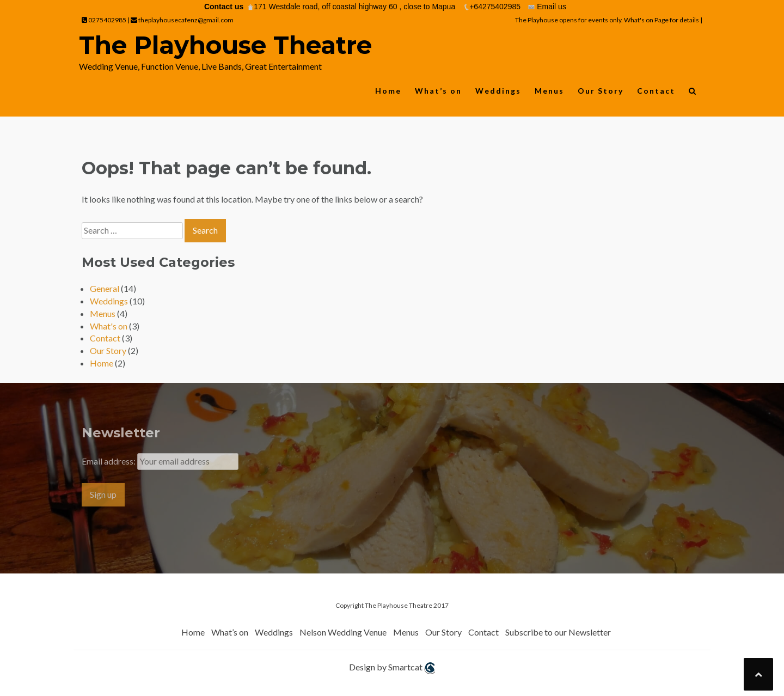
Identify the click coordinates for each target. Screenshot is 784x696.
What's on (109, 326)
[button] (693, 93)
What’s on (438, 91)
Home (388, 91)
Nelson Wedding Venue (343, 632)
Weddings (498, 91)
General (105, 288)
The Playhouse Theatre (225, 45)
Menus (549, 91)
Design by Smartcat (392, 668)
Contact (656, 91)
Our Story (601, 91)
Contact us (224, 7)
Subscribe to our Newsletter (558, 632)
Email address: (109, 461)
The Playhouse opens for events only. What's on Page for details (608, 20)
